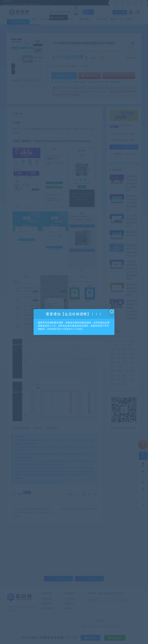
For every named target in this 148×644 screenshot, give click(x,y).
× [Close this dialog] (112, 312)
